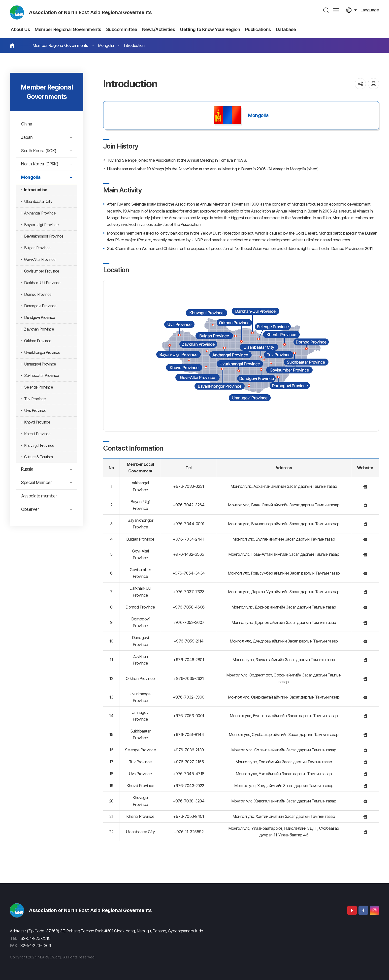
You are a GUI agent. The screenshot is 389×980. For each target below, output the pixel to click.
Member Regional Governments (60, 45)
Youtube (352, 910)
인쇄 (373, 84)
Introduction (134, 45)
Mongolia (106, 45)
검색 (326, 10)
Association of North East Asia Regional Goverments (90, 12)
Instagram (374, 910)
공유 (360, 84)
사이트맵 (336, 10)
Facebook (363, 910)
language (370, 10)
